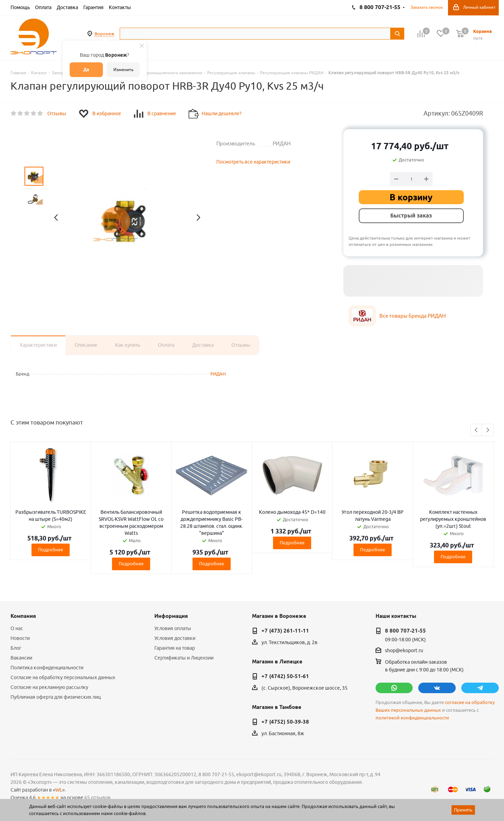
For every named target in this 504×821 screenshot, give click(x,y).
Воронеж (104, 34)
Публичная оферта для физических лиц (56, 697)
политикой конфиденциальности (412, 718)
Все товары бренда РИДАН (413, 316)
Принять (463, 810)
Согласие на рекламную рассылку (49, 687)
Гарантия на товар (175, 648)
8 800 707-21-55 (405, 631)
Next (488, 430)
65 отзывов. (98, 798)
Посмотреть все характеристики (253, 162)
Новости (20, 638)
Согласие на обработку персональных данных (63, 677)
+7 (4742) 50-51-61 (285, 676)
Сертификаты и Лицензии (184, 658)
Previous (477, 430)
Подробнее (51, 550)
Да (86, 70)
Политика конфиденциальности (47, 668)
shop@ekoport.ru (404, 651)
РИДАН (218, 374)
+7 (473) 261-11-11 (285, 631)
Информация (171, 616)
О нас (17, 628)
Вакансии (21, 658)
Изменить (123, 70)
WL (59, 790)
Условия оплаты (173, 628)
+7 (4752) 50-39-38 (285, 722)
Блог (16, 648)
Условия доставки (175, 638)
